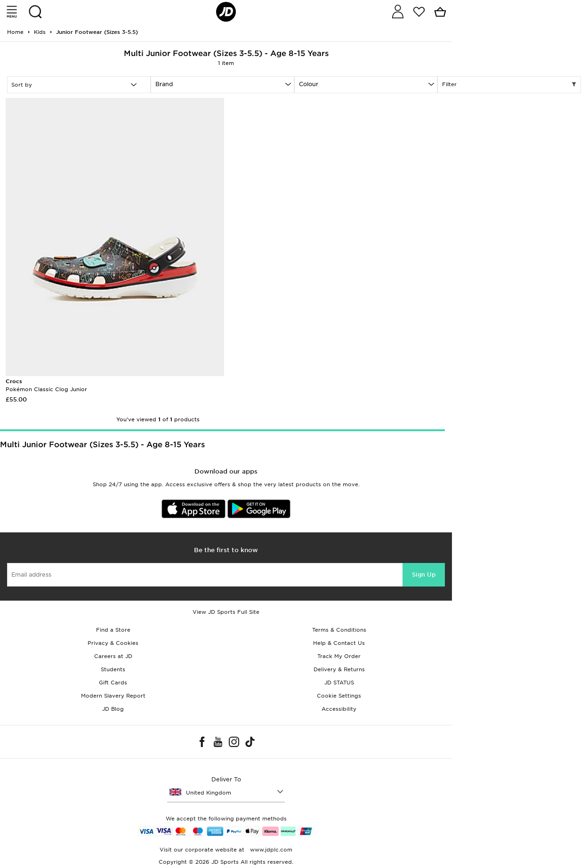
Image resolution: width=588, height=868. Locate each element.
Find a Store (113, 630)
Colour (309, 84)
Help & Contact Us (339, 643)
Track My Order (339, 656)
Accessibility (339, 709)
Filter (509, 85)
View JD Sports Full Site (226, 612)
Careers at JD (113, 656)
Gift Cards (113, 683)
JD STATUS (339, 683)
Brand (164, 84)
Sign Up (424, 575)
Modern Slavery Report (113, 696)
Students (113, 669)
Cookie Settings (339, 696)
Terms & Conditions (339, 630)
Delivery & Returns (339, 669)
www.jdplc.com (270, 850)
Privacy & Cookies (113, 643)
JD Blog (113, 709)
